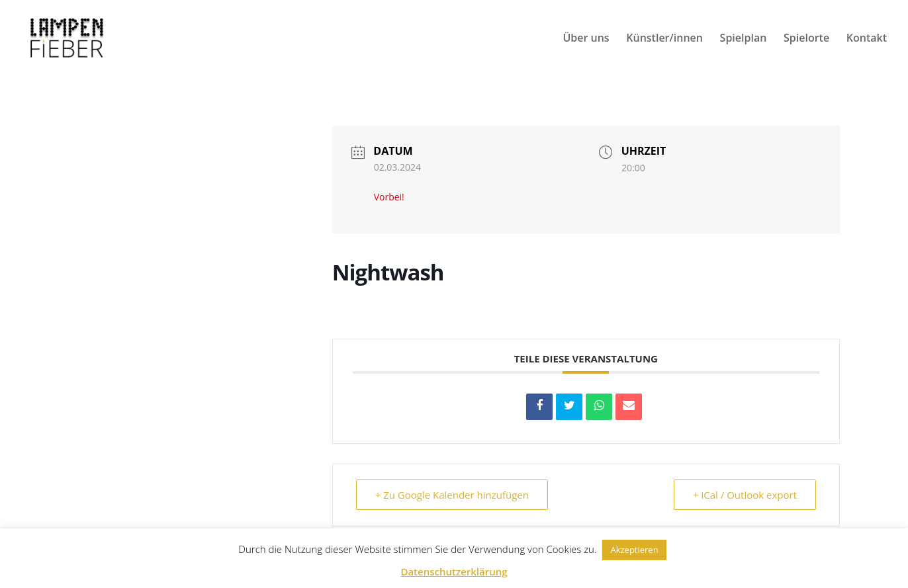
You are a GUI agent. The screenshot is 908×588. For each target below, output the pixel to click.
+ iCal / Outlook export (745, 495)
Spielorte (806, 39)
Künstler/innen (664, 39)
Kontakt (867, 39)
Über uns (586, 39)
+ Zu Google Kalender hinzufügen (452, 495)
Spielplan (744, 39)
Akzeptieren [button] (634, 550)
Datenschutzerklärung (454, 571)
